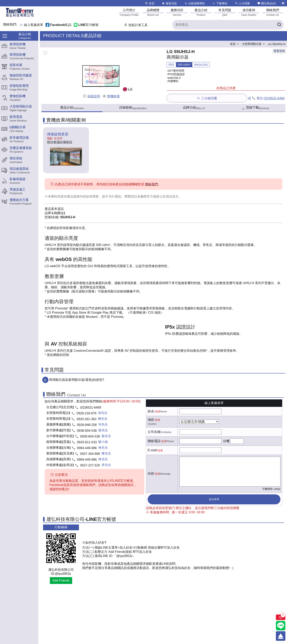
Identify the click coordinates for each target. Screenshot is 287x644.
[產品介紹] (201, 12)
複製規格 (279, 51)
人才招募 (242, 3)
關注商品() (266, 3)
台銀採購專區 (195, 3)
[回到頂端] (281, 636)
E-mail (152, 450)
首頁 (150, 3)
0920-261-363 (86, 419)
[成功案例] (249, 12)
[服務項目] (177, 12)
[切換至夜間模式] (283, 3)
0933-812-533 (87, 442)
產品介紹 (72, 108)
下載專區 (220, 3)
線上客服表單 (34, 25)
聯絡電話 (154, 441)
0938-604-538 (87, 431)
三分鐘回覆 (207, 98)
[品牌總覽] (153, 12)
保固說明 (91, 96)
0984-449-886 (87, 448)
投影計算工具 (136, 25)
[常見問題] (225, 12)
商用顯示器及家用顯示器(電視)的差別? (77, 380)
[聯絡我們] (273, 12)
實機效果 (111, 96)
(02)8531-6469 (274, 98)
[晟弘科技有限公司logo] (20, 16)
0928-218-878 (86, 413)
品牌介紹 (194, 108)
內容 (151, 474)
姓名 (151, 411)
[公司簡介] (129, 12)
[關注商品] (281, 617)
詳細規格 (133, 108)
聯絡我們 (151, 184)
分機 (226, 441)
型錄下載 (255, 108)
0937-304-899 (90, 454)
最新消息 (169, 3)
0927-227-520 (90, 465)
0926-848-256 (87, 425)
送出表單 (214, 499)
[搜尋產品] (228, 25)
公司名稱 (154, 432)
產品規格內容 (77, 196)
